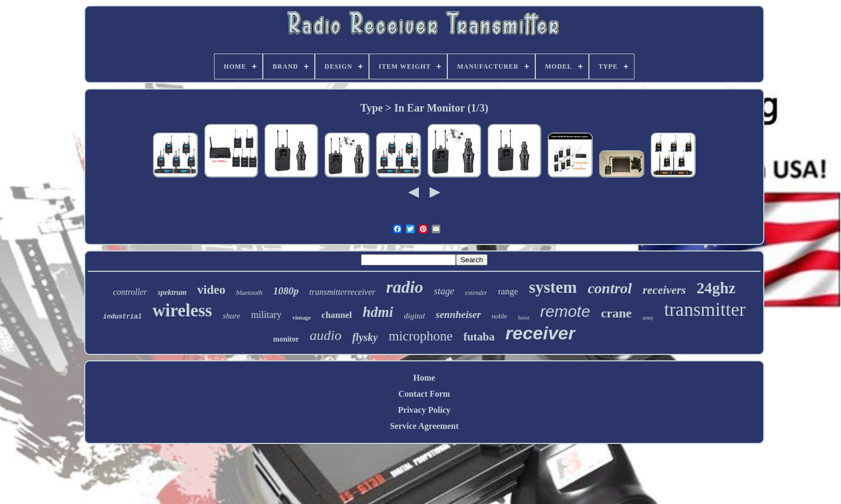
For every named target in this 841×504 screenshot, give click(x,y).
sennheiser (458, 314)
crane (616, 313)
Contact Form (424, 394)
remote (565, 311)
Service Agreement (424, 426)
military (266, 315)
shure (231, 316)
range (508, 291)
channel (337, 315)
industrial (122, 317)
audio (325, 335)
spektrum (172, 292)
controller (130, 292)
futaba (479, 337)
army (648, 318)
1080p (286, 291)
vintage (301, 317)
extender (476, 293)
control (610, 288)
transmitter (705, 310)
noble (500, 316)
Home (425, 378)
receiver (540, 333)
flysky (365, 337)
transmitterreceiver (342, 292)
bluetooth (249, 292)
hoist (524, 317)
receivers (664, 290)
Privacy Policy (424, 410)
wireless (182, 310)
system (553, 287)
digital (414, 316)
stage (444, 291)
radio (405, 287)
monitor (286, 339)
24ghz (716, 288)
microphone (420, 336)
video (211, 290)
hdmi (378, 312)
